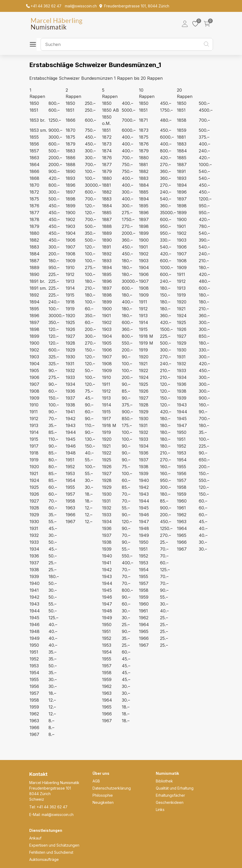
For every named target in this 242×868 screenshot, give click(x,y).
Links (160, 810)
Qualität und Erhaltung (175, 788)
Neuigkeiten (103, 802)
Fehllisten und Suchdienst (51, 852)
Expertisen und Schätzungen (54, 845)
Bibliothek (164, 781)
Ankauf (35, 838)
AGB (96, 781)
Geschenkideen (170, 802)
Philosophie (103, 795)
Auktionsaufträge (44, 859)
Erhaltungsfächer (170, 795)
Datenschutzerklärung (112, 788)
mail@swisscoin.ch (58, 815)
